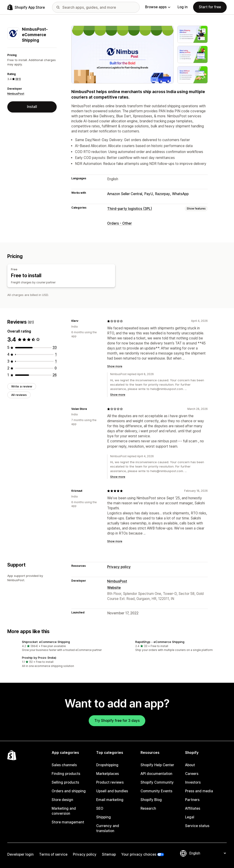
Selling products (65, 782)
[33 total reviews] (55, 348)
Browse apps (158, 7)
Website (114, 588)
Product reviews (110, 782)
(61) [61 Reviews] (18, 79)
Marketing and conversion (64, 811)
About (190, 765)
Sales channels (64, 765)
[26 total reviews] (55, 375)
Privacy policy (119, 567)
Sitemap (109, 854)
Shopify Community (157, 782)
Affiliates (193, 808)
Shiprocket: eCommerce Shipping (46, 642)
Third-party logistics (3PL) (130, 209)
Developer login (20, 854)
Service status (197, 826)
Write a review (22, 386)
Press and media (199, 791)
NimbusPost (16, 94)
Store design (62, 800)
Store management (68, 822)
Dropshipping (107, 765)
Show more (115, 366)
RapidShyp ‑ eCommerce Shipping (160, 642)
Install (32, 107)
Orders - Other (120, 223)
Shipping (104, 817)
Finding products (66, 774)
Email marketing (110, 800)
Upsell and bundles (112, 791)
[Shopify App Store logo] (26, 7)
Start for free (210, 7)
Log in (183, 7)
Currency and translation (108, 828)
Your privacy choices (139, 854)
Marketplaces (108, 774)
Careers (192, 774)
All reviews (19, 395)
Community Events (156, 791)
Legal (190, 817)
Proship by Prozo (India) (39, 658)
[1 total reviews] (56, 354)
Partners (192, 800)
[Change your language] (207, 853)
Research (148, 808)
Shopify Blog (151, 800)
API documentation (156, 774)
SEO (100, 808)
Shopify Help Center (157, 765)
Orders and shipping (69, 791)
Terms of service (53, 854)
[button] (60, 646)
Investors (193, 782)
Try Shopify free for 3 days (117, 721)
